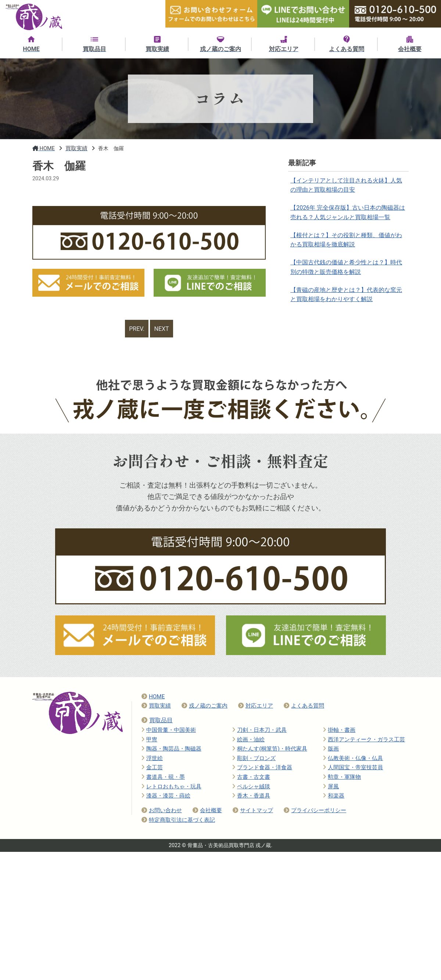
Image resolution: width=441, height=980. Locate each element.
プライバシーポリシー (315, 811)
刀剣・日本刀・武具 (259, 731)
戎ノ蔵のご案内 (205, 707)
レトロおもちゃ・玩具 (171, 788)
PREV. (136, 329)
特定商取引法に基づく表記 (178, 821)
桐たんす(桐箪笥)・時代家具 (270, 750)
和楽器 (334, 797)
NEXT (162, 329)
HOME (153, 698)
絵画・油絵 (248, 741)
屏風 (331, 788)
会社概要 (207, 811)
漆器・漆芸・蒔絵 (166, 797)
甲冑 (149, 741)
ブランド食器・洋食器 (262, 769)
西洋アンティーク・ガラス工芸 (364, 741)
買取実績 (156, 707)
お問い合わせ (162, 811)
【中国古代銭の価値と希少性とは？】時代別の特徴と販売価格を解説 (347, 272)
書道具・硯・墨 (163, 778)
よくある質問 (304, 707)
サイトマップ (253, 811)
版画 (331, 750)
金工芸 (152, 769)
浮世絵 (152, 759)
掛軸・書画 (339, 731)
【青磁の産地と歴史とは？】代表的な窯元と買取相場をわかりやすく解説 (347, 301)
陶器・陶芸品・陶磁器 (171, 750)
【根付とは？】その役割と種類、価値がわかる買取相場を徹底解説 (347, 243)
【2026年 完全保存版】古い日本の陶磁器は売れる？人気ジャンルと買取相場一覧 (348, 215)
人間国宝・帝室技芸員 (353, 769)
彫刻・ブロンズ (254, 759)
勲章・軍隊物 (342, 778)
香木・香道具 (251, 797)
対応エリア (256, 707)
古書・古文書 (251, 778)
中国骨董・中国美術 (169, 731)
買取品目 (157, 721)
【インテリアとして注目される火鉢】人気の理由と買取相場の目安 (347, 186)
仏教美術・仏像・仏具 (353, 759)
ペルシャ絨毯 (251, 788)
